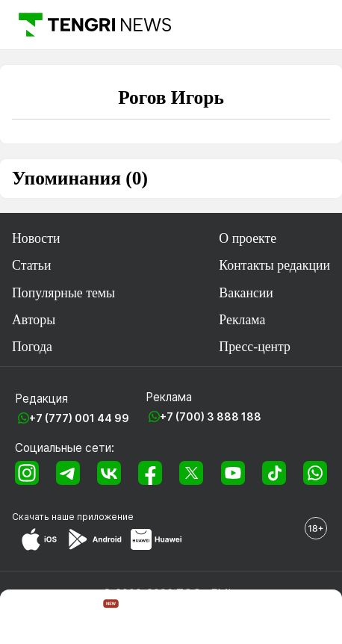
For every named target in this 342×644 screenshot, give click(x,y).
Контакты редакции (274, 265)
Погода (32, 347)
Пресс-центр (255, 347)
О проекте (248, 238)
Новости (36, 238)
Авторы (34, 320)
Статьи (32, 265)
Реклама (242, 320)
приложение (105, 517)
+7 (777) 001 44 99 (79, 418)
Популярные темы (63, 293)
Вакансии (246, 293)
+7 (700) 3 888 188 (211, 417)
